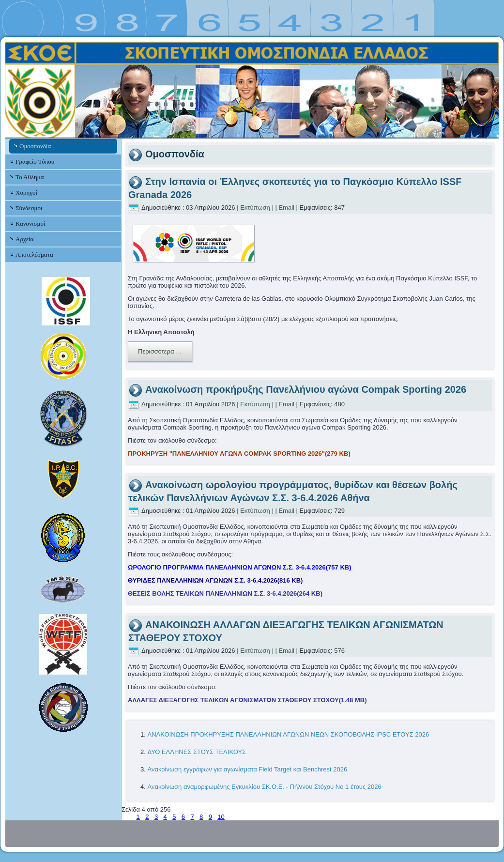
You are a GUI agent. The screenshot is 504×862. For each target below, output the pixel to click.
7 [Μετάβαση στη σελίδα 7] (192, 817)
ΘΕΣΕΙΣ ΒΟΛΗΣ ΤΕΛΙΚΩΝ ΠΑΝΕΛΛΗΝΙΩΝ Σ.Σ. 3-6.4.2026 (225, 593)
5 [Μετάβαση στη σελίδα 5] (174, 817)
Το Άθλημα (30, 177)
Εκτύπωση (255, 208)
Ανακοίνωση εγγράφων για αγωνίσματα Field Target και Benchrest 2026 (247, 769)
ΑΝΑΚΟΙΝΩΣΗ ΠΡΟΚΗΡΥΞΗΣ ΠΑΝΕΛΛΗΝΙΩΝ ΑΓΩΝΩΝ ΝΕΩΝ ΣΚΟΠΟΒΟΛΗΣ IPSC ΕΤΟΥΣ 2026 (288, 734)
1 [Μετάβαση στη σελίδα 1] (138, 817)
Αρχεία (24, 239)
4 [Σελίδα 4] (165, 817)
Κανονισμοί (30, 223)
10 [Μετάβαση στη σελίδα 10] (221, 817)
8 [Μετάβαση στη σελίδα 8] (201, 817)
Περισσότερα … (160, 351)
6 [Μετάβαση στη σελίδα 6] (183, 817)
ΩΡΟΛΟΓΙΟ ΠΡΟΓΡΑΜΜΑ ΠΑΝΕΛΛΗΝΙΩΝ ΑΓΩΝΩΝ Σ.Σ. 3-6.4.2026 (240, 567)
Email (286, 208)
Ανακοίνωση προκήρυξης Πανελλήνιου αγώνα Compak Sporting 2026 (306, 389)
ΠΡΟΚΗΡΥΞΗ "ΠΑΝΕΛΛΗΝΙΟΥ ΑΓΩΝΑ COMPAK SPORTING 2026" (239, 454)
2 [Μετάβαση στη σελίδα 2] (147, 817)
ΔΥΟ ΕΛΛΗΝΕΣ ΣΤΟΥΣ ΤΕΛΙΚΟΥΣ (197, 752)
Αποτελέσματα (34, 254)
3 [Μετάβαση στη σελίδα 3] (156, 817)
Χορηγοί (26, 192)
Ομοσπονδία (35, 146)
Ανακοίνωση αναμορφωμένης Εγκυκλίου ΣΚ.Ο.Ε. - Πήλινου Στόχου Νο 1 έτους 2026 (264, 787)
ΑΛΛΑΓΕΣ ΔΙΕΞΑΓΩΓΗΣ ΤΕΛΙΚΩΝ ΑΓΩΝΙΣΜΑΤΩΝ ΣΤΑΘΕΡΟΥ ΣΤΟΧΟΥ (247, 700)
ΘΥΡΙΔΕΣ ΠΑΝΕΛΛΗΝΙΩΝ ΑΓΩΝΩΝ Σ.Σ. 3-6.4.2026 (215, 580)
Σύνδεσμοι (29, 208)
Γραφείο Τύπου (35, 162)
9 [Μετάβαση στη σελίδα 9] (210, 817)
